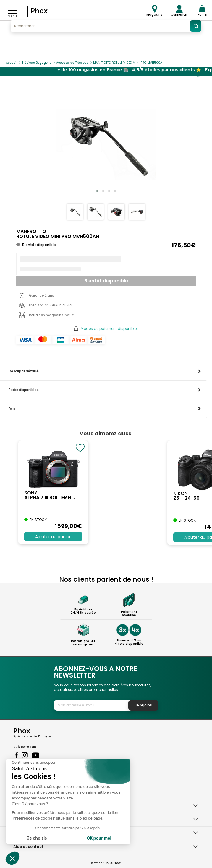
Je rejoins (143, 705)
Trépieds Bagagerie (37, 63)
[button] (97, 191)
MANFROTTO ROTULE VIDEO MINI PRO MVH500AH (129, 63)
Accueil (12, 63)
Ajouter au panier (53, 537)
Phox (39, 10)
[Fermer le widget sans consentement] (34, 763)
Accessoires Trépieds (72, 63)
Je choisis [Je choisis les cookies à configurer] (37, 838)
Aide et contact (28, 847)
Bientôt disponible (106, 281)
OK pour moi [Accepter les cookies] (99, 838)
